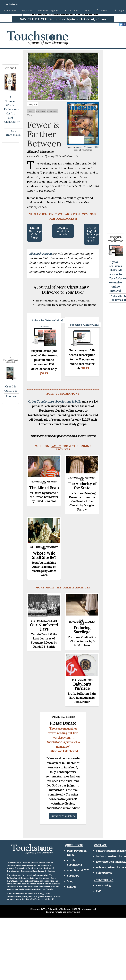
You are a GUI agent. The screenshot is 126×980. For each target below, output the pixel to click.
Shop (70, 881)
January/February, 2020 (88, 147)
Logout (71, 887)
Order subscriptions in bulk (54, 401)
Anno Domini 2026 (78, 870)
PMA (99, 891)
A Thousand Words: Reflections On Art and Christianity (12, 109)
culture (41, 111)
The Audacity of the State (82, 486)
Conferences (11, 11)
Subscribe (73, 876)
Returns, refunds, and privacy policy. (63, 912)
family (31, 111)
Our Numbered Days (44, 627)
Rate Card (102, 885)
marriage (52, 111)
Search (102, 11)
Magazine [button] (28, 11)
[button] (49, 11)
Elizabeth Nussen (41, 254)
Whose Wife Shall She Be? (44, 555)
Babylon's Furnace (82, 686)
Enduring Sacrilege (82, 630)
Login (119, 11)
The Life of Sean (44, 488)
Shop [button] (89, 11)
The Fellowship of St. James (56, 909)
